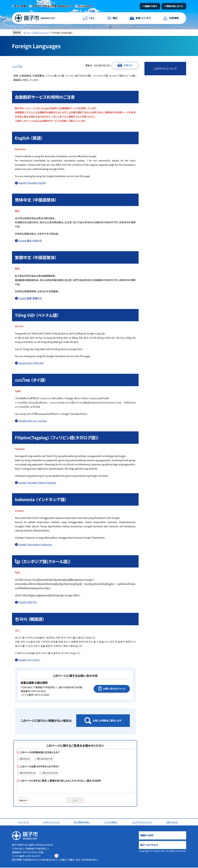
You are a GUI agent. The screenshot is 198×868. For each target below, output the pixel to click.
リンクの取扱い (112, 822)
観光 (115, 18)
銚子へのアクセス (149, 845)
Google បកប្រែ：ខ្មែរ (28, 602)
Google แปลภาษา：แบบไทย (33, 421)
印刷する (128, 65)
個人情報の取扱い (83, 822)
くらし (92, 18)
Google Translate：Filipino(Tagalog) (37, 483)
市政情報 (173, 18)
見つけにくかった (49, 773)
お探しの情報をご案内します (107, 720)
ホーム (27, 32)
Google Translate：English (32, 183)
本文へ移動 (20, 6)
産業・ (143, 18)
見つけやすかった (27, 773)
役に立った (24, 759)
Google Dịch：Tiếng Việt (31, 363)
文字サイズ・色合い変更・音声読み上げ (52, 6)
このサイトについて (42, 32)
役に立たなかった (44, 759)
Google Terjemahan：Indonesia (35, 544)
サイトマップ (24, 822)
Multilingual (86, 6)
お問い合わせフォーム (114, 689)
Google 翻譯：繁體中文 (30, 298)
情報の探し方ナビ (175, 6)
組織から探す (151, 6)
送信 (75, 801)
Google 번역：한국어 (29, 660)
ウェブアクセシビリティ (143, 822)
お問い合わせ (173, 822)
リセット (24, 801)
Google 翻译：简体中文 (30, 241)
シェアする (17, 66)
